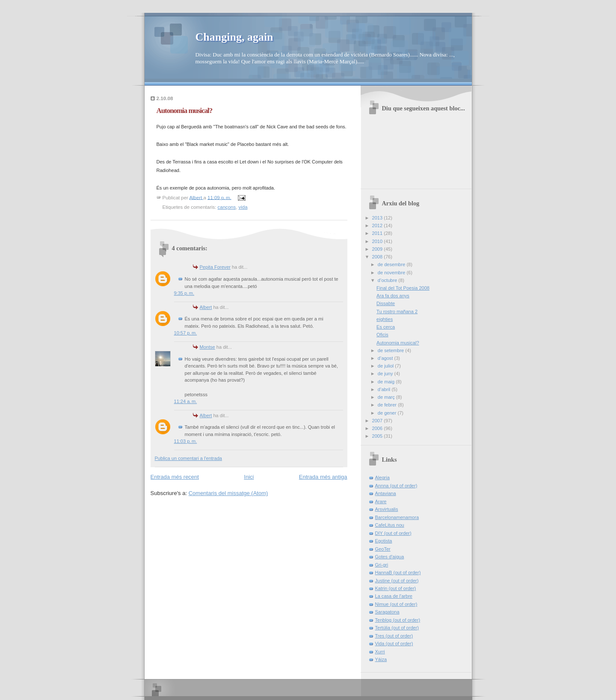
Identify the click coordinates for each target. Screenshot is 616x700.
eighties (385, 319)
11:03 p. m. (186, 441)
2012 (378, 225)
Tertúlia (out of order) (397, 628)
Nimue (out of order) (396, 604)
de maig (387, 382)
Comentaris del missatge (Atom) (228, 493)
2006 (378, 428)
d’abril (385, 389)
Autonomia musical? (398, 343)
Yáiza (381, 659)
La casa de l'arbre (394, 596)
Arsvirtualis (387, 509)
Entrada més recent (175, 477)
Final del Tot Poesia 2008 (403, 288)
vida (243, 207)
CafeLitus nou (390, 525)
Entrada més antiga (323, 477)
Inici (249, 477)
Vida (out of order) (394, 644)
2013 (378, 218)
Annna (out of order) (396, 486)
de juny (386, 374)
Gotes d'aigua (390, 557)
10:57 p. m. (186, 333)
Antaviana (386, 493)
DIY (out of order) (393, 533)
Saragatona (387, 612)
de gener (388, 413)
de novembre (392, 273)
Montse (207, 347)
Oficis (382, 335)
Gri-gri (382, 565)
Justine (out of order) (397, 581)
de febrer (388, 405)
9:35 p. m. (184, 293)
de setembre (391, 350)
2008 (378, 257)
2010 (378, 241)
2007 (378, 421)
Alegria (382, 478)
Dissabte (386, 303)
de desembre (392, 264)
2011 (378, 233)
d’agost (386, 358)
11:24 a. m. (186, 401)
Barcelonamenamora (397, 517)
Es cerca (386, 327)
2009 (378, 249)
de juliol (386, 366)
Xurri (380, 652)
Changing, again (234, 37)
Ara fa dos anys (393, 296)
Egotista (384, 541)
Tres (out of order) (394, 636)
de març (387, 397)
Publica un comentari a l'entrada (188, 458)
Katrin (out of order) (396, 588)
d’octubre (388, 280)
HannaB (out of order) (398, 572)
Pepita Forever (215, 267)
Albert (206, 307)
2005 (378, 436)
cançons (227, 207)
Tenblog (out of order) (398, 620)
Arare (381, 501)
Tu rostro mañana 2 (397, 311)
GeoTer (383, 549)
